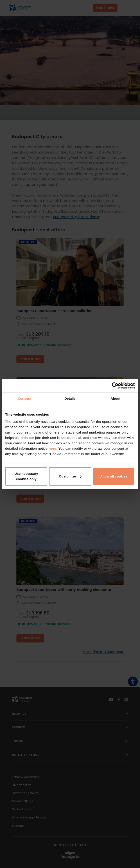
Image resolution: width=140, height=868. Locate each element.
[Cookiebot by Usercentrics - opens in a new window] (115, 386)
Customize (70, 476)
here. (53, 448)
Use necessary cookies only (26, 476)
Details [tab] (70, 398)
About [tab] (115, 398)
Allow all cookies (114, 476)
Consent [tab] (25, 398)
